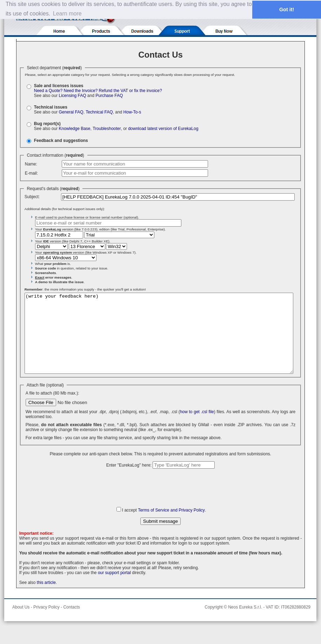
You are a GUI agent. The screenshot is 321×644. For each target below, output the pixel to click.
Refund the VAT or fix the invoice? (131, 91)
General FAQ (71, 112)
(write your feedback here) (159, 341)
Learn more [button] (67, 14)
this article (46, 598)
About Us (21, 623)
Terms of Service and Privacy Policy (171, 526)
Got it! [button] (287, 9)
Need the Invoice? (81, 91)
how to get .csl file (197, 428)
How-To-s (132, 112)
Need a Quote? (48, 91)
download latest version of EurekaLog (163, 129)
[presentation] (161, 503)
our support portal (114, 588)
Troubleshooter (107, 129)
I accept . (164, 526)
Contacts (71, 623)
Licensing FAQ (72, 96)
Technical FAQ (99, 112)
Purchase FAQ (109, 96)
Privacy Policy (46, 623)
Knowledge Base (74, 129)
